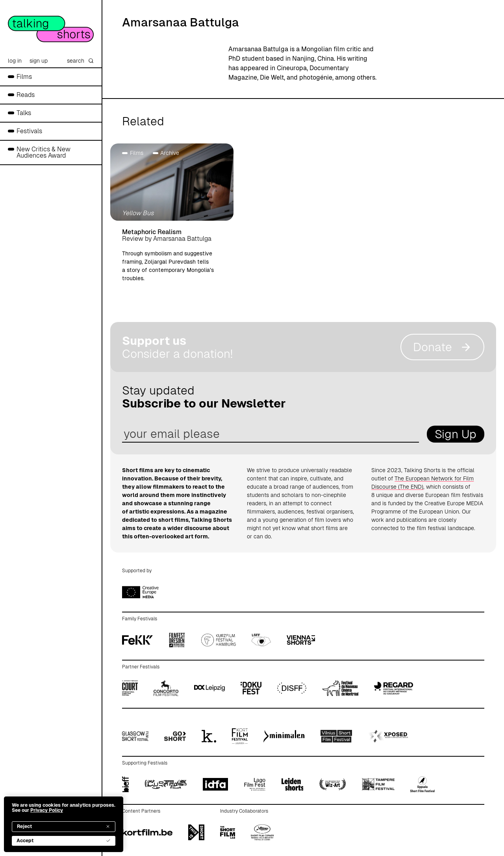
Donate (442, 347)
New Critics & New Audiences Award (44, 152)
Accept (64, 841)
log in (15, 61)
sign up (39, 61)
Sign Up (456, 434)
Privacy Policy (47, 810)
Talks (24, 113)
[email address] (271, 434)
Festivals (29, 131)
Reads (26, 95)
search (80, 61)
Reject (64, 826)
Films (24, 77)
